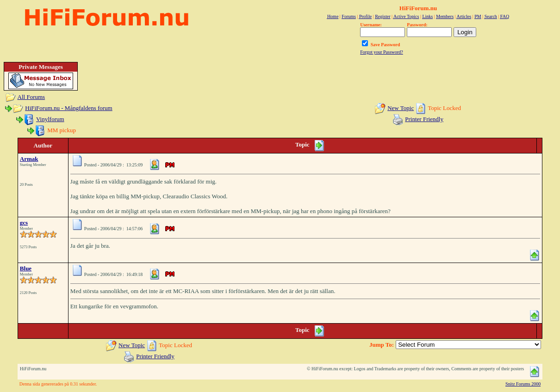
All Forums (31, 97)
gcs (24, 223)
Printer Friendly (424, 119)
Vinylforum (50, 119)
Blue (26, 268)
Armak (29, 159)
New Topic (401, 108)
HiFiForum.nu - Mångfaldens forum (68, 108)
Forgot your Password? (382, 52)
